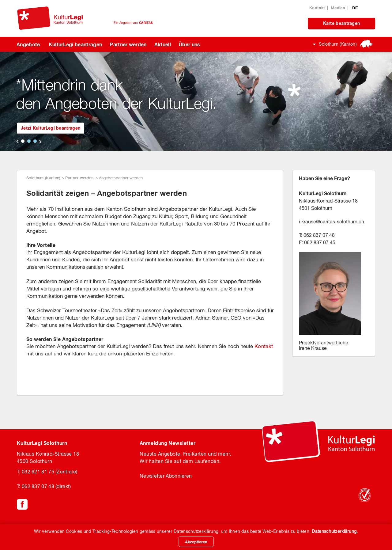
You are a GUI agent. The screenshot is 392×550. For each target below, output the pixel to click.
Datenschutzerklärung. (335, 531)
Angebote (28, 44)
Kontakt (317, 8)
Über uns (189, 44)
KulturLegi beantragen (75, 44)
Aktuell (163, 44)
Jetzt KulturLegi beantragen (51, 128)
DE (355, 8)
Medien (338, 8)
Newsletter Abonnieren (166, 476)
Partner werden (128, 44)
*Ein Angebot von (132, 23)
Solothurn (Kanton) (338, 44)
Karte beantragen (342, 23)
